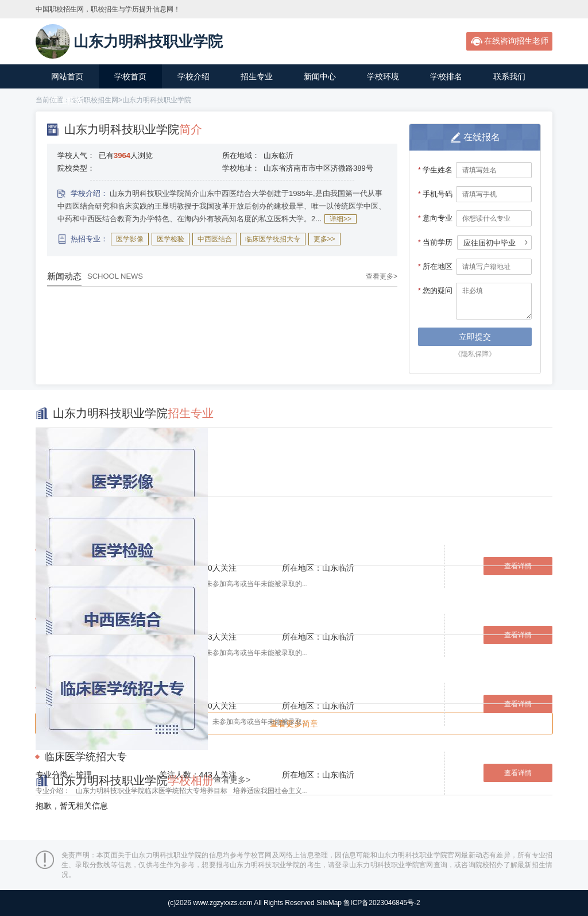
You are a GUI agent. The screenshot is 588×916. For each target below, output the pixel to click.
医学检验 (171, 239)
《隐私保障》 (475, 354)
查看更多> (382, 276)
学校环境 (383, 76)
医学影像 (130, 239)
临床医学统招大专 (273, 239)
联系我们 (509, 76)
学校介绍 (194, 76)
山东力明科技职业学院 (157, 100)
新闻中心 (320, 76)
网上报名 (67, 101)
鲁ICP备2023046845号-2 (382, 903)
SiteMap (329, 903)
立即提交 (475, 337)
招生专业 (257, 76)
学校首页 (130, 76)
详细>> (341, 219)
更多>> (324, 239)
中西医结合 (215, 239)
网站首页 (67, 76)
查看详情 (518, 704)
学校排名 (446, 76)
